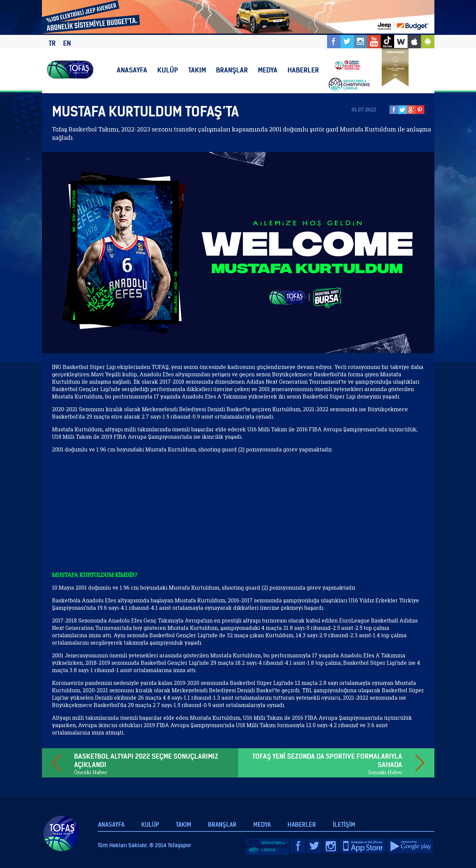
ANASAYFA (132, 70)
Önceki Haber (91, 772)
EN (67, 43)
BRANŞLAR (232, 70)
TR (52, 43)
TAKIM (197, 70)
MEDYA (268, 70)
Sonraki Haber (385, 772)
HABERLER (303, 70)
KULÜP (168, 70)
